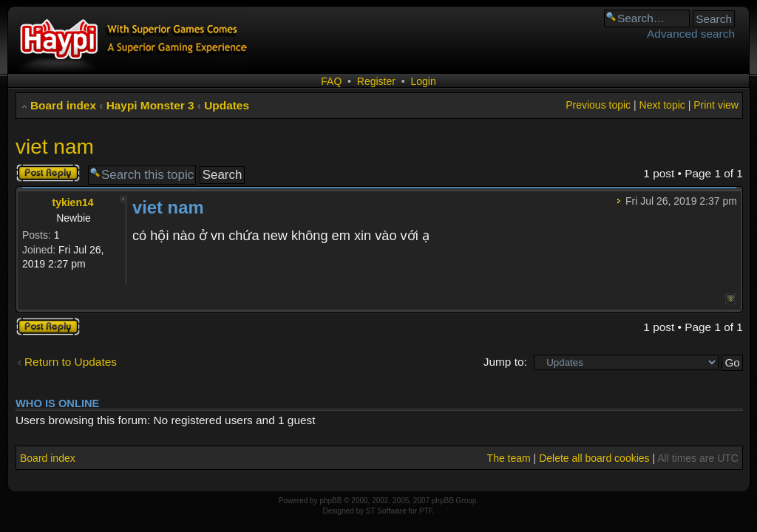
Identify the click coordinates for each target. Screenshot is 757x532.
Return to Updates (71, 362)
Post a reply (48, 173)
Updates (227, 105)
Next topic (662, 105)
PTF (426, 511)
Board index (63, 105)
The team (509, 458)
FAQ (331, 81)
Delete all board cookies (594, 458)
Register (376, 81)
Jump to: (505, 362)
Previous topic (598, 105)
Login (423, 81)
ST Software (386, 511)
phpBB (330, 501)
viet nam (55, 147)
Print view (716, 105)
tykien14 (72, 202)
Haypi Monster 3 (150, 105)
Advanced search (691, 34)
